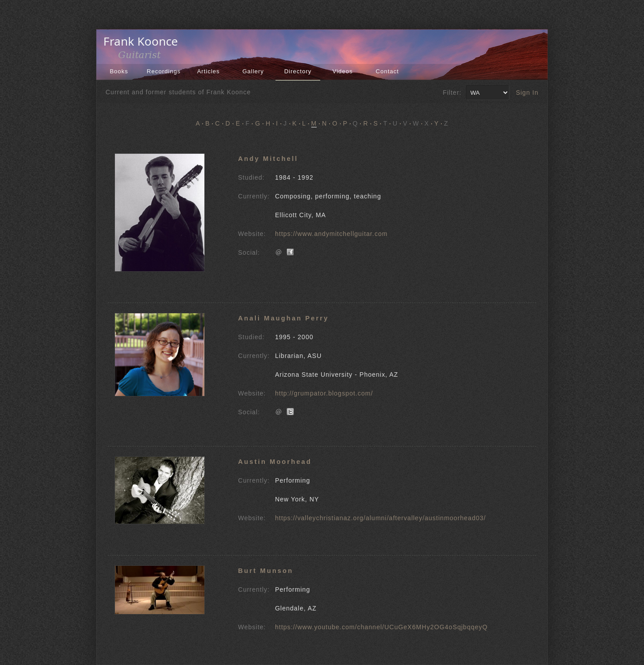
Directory (298, 71)
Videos (343, 71)
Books (119, 71)
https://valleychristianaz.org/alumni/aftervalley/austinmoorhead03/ (380, 518)
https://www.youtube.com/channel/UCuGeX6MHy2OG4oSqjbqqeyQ (381, 627)
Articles (209, 71)
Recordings (164, 71)
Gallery (253, 71)
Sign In (527, 93)
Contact (387, 71)
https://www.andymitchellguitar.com (331, 234)
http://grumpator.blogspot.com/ (324, 393)
